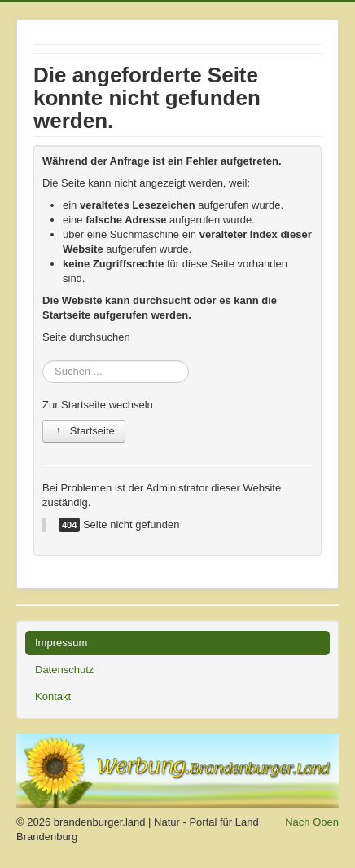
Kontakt (53, 696)
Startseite (84, 431)
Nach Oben (312, 822)
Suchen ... (43, 352)
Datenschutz (64, 670)
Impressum (61, 643)
